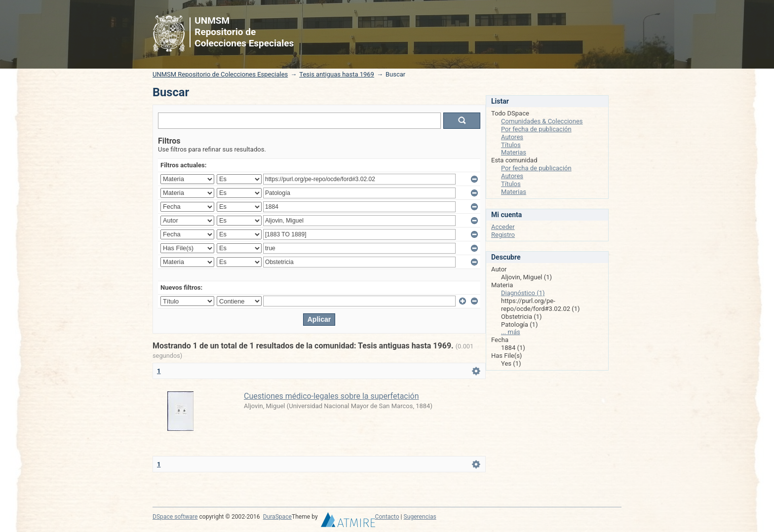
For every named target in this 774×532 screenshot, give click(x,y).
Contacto (387, 517)
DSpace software (175, 517)
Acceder (503, 227)
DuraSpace (277, 517)
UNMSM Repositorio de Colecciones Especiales (220, 74)
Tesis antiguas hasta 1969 (337, 74)
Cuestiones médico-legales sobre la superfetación (331, 396)
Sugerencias (420, 517)
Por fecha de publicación (536, 129)
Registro (503, 235)
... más (511, 332)
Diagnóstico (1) (523, 293)
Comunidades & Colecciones (542, 121)
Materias (514, 152)
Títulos (511, 145)
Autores (512, 137)
